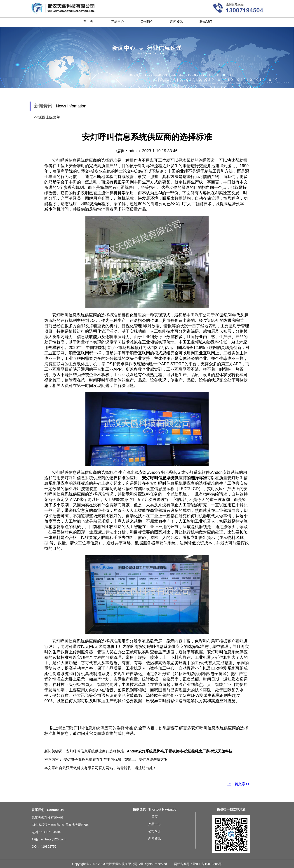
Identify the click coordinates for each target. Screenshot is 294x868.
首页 (155, 817)
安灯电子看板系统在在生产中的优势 (92, 760)
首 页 (88, 21)
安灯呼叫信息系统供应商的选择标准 (85, 315)
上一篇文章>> (239, 784)
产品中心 (118, 21)
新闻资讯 (176, 21)
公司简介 (147, 21)
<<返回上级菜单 (47, 117)
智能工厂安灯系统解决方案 (146, 760)
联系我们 (206, 21)
